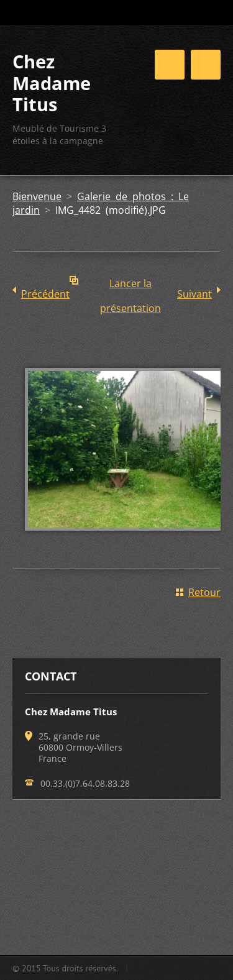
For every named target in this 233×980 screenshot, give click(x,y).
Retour (204, 592)
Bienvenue (37, 196)
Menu (206, 65)
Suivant (194, 294)
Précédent (45, 294)
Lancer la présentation (130, 286)
